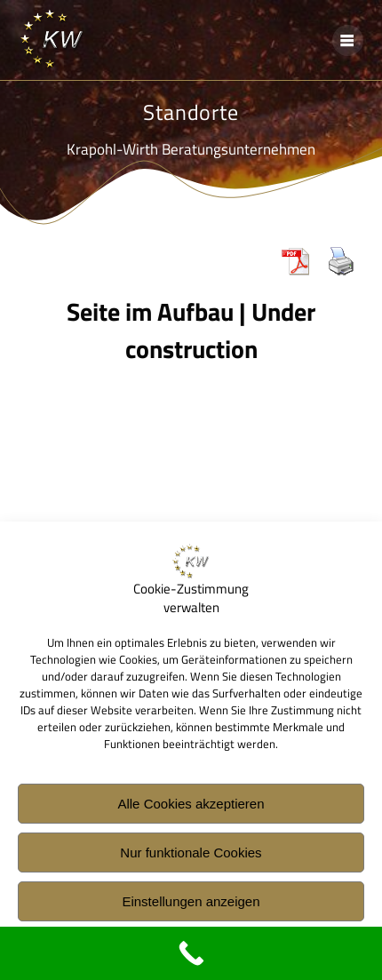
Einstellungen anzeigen (191, 905)
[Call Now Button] (191, 953)
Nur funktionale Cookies (191, 856)
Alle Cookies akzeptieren (191, 807)
